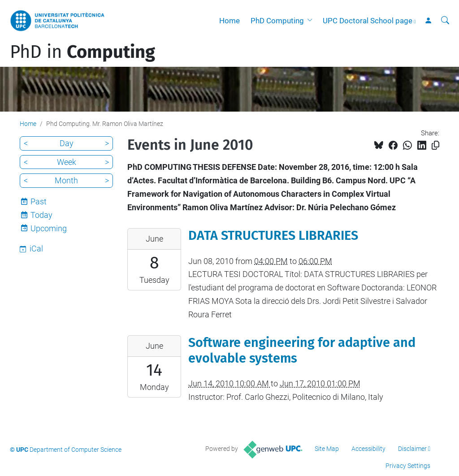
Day (67, 143)
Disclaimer (412, 449)
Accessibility (368, 449)
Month (66, 180)
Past (39, 201)
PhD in (82, 52)
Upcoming (49, 228)
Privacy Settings (408, 466)
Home (229, 21)
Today (41, 215)
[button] (312, 21)
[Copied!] (435, 145)
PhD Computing (277, 21)
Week (67, 162)
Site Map (327, 449)
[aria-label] (445, 21)
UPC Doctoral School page (368, 21)
